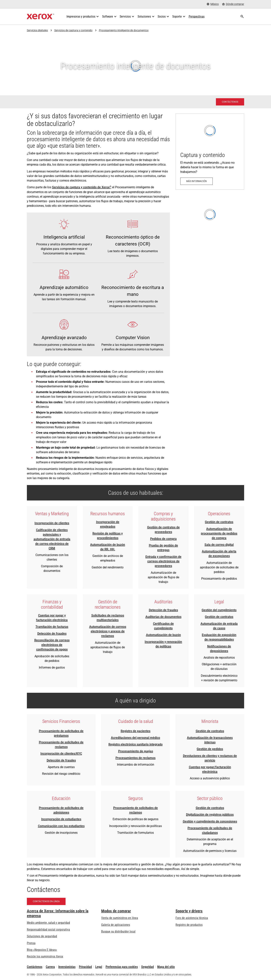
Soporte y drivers (189, 911)
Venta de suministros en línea (120, 918)
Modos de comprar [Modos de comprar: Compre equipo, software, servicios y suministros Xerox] (116, 911)
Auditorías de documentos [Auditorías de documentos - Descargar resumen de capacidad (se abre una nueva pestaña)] (163, 617)
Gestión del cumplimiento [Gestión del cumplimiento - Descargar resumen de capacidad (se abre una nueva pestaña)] (219, 610)
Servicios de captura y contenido (73, 30)
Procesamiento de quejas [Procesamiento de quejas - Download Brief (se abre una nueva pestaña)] (136, 751)
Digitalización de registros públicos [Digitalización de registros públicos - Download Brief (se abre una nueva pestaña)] (210, 815)
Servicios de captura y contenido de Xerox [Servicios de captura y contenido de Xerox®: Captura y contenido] (82, 187)
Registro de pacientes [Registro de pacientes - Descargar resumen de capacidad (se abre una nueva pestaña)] (135, 731)
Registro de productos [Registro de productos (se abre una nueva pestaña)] (189, 925)
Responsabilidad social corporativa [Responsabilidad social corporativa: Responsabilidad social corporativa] (48, 930)
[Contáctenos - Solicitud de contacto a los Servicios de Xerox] (230, 102)
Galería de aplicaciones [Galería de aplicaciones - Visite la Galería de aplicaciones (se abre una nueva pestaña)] (116, 925)
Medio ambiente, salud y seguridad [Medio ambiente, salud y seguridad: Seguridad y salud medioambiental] (48, 923)
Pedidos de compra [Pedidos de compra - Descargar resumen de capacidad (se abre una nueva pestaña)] (163, 539)
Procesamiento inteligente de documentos (124, 30)
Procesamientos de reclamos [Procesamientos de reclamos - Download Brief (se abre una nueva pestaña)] (135, 758)
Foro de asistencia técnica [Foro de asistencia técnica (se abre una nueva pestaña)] (192, 918)
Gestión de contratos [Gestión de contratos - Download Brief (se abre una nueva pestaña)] (219, 522)
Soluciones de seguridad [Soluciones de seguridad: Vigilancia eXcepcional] (42, 936)
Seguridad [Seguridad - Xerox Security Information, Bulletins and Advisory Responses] (148, 967)
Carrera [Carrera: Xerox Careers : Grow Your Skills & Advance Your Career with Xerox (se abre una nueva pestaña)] (50, 967)
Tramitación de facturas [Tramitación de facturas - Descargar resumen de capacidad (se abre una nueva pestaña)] (52, 627)
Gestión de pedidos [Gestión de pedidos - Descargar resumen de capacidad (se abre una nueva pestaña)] (210, 749)
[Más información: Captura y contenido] (210, 152)
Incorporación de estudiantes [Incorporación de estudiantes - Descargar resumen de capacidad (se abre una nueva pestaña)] (61, 819)
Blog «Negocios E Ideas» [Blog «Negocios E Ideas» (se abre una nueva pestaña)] (42, 950)
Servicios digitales (37, 30)
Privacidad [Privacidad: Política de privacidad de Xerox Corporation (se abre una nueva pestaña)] (85, 967)
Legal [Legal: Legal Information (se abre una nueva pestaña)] (99, 967)
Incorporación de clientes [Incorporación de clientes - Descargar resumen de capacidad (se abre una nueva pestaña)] (52, 523)
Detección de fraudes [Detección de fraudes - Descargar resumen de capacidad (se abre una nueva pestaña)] (52, 634)
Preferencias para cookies (122, 967)
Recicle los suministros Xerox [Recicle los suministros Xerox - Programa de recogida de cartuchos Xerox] (45, 956)
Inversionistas (67, 967)
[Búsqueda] (242, 17)
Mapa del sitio (166, 967)
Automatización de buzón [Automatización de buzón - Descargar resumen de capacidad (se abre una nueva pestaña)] (163, 635)
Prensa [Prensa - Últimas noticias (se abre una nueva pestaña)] (31, 943)
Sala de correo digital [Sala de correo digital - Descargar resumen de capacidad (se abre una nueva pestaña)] (219, 545)
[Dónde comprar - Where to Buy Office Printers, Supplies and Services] (233, 4)
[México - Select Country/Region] (213, 4)
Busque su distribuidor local (118, 931)
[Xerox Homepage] (40, 17)
